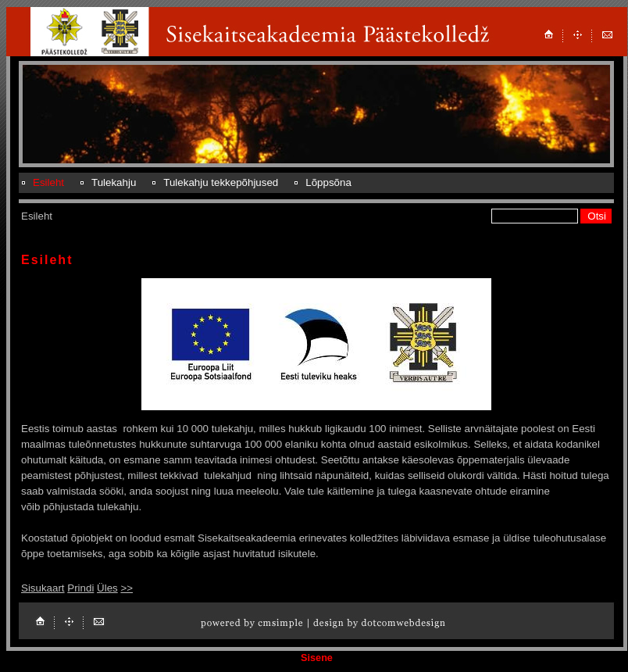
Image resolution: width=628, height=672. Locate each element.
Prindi (80, 588)
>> (127, 588)
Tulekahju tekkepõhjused (221, 182)
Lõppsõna (328, 182)
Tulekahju (114, 182)
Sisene (317, 658)
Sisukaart (43, 588)
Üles (107, 588)
